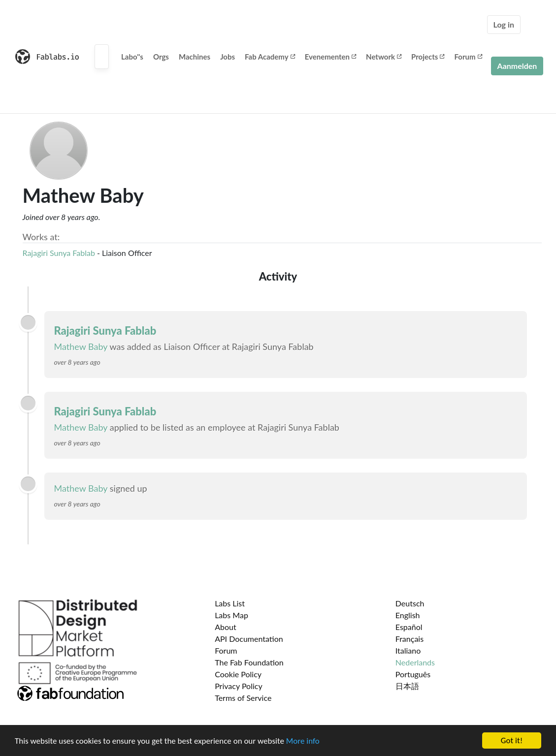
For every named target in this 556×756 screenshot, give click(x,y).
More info (303, 741)
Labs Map (231, 615)
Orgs (161, 57)
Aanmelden (517, 66)
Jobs (228, 57)
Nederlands (415, 662)
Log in (504, 24)
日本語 (407, 686)
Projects (428, 57)
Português (413, 674)
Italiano (408, 650)
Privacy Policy (239, 686)
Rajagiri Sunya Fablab (60, 253)
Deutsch (410, 603)
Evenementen (330, 57)
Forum (468, 57)
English (408, 615)
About (226, 627)
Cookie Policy (238, 674)
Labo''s (132, 57)
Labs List (230, 603)
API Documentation (249, 639)
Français (409, 639)
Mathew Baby (81, 346)
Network (384, 57)
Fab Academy (270, 57)
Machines (195, 57)
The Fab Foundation (249, 662)
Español (409, 627)
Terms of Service (243, 698)
